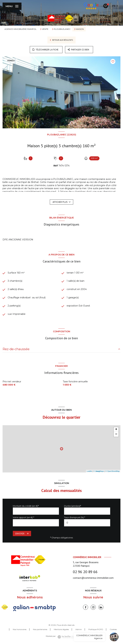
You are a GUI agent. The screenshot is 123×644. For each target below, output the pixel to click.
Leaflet (89, 471)
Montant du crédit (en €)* (26, 506)
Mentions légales (61, 629)
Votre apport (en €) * (23, 517)
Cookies (113, 629)
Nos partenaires (40, 629)
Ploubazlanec (62, 29)
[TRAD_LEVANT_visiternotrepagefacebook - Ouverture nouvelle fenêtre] (86, 607)
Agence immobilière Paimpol (20, 29)
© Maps (99, 471)
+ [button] (116, 430)
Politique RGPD (96, 629)
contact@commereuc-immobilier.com (93, 578)
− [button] (116, 434)
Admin (79, 629)
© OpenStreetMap (113, 471)
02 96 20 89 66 (85, 572)
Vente (45, 29)
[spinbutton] (87, 523)
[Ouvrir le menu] (12, 6)
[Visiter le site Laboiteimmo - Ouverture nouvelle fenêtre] (67, 637)
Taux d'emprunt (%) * (75, 517)
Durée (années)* (73, 506)
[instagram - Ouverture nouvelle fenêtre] (93, 607)
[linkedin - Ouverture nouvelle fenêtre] (101, 607)
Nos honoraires (20, 629)
